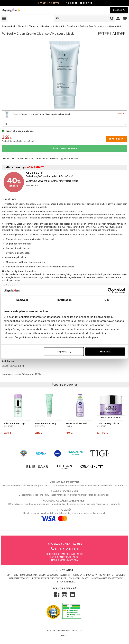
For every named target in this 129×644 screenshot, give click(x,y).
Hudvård (45, 26)
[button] (125, 19)
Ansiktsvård (58, 26)
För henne (34, 26)
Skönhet (22, 26)
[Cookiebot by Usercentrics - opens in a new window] (110, 291)
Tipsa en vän (70, 159)
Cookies (120, 575)
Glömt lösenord (49, 575)
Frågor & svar (28, 575)
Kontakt (65, 575)
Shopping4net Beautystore (107, 579)
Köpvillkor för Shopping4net (49, 579)
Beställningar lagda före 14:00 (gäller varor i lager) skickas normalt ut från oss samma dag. (64, 493)
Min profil (12, 575)
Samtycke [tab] (22, 300)
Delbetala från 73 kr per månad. (18, 141)
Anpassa (64, 351)
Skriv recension (47, 159)
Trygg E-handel (66, 582)
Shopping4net (8, 26)
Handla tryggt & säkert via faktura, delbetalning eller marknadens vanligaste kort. (64, 514)
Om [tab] (107, 300)
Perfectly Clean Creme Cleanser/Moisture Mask (101, 26)
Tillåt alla (105, 351)
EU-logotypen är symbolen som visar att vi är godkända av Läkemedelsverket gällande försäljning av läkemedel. (64, 502)
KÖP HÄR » (32, 186)
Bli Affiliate (106, 575)
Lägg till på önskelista (18, 159)
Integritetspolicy (19, 579)
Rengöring (72, 26)
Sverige (65, 636)
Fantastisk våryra (48, 3)
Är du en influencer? (85, 575)
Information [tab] (64, 300)
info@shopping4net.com (65, 560)
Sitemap (78, 631)
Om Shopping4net (79, 579)
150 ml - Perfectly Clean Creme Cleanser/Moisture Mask (64, 114)
